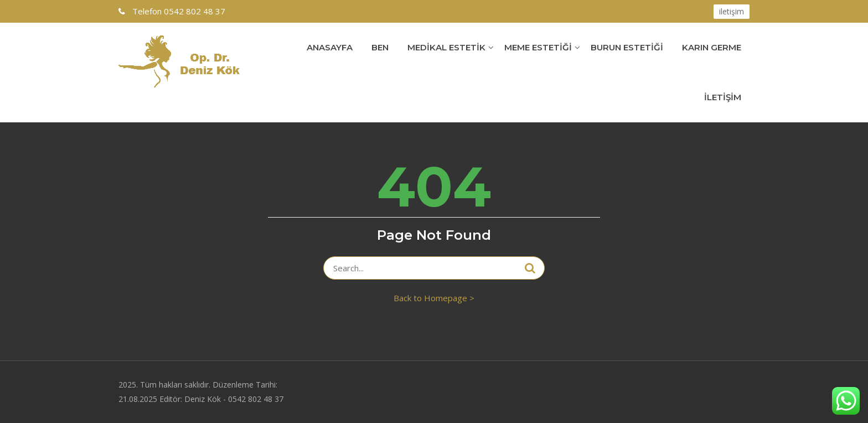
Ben (380, 47)
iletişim (732, 11)
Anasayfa (330, 47)
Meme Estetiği (538, 47)
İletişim (723, 97)
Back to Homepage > (434, 298)
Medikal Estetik (446, 47)
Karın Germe (712, 47)
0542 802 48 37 (178, 11)
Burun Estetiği (627, 47)
